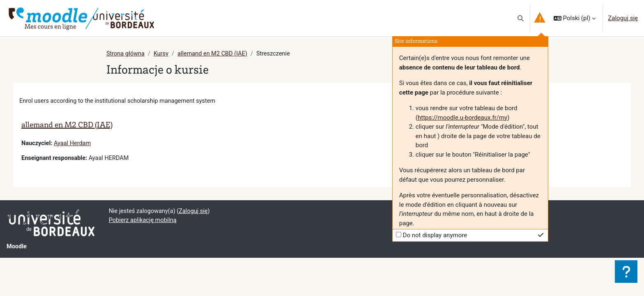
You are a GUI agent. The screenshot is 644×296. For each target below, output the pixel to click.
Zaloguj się (623, 18)
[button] (521, 18)
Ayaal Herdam (74, 144)
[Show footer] (626, 272)
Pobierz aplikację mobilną (144, 222)
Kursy (162, 54)
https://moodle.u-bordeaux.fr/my (462, 118)
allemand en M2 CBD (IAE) (216, 54)
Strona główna (126, 54)
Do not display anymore (435, 235)
